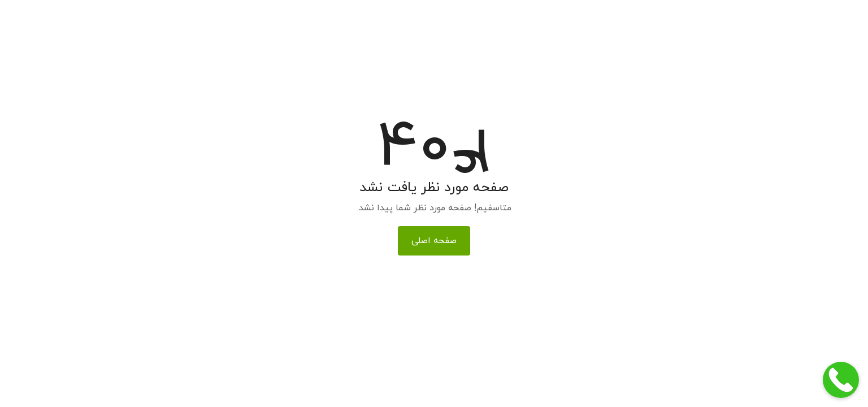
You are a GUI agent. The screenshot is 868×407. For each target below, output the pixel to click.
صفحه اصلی (434, 241)
